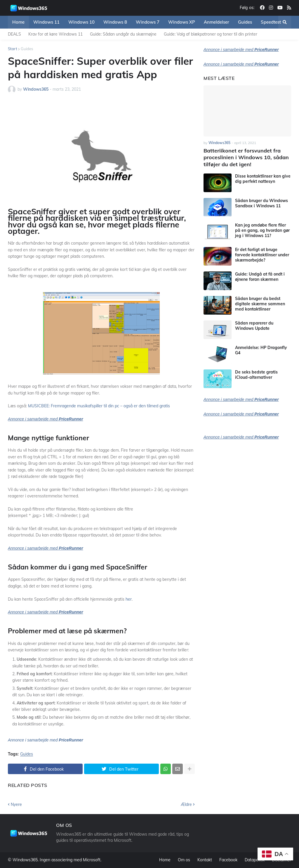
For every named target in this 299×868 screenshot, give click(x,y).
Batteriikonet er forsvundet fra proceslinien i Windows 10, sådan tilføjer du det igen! (246, 157)
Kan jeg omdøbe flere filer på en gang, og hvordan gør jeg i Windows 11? (262, 230)
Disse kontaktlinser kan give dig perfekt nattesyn (263, 179)
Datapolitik (255, 860)
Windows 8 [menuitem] (115, 22)
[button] (285, 22)
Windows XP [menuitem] (182, 22)
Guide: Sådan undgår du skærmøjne (123, 34)
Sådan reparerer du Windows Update (254, 326)
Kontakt (205, 860)
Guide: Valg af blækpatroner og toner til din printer (211, 34)
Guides (27, 49)
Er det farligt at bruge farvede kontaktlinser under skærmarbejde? (262, 255)
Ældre (186, 804)
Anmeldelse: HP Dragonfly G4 (261, 350)
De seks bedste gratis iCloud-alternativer (256, 375)
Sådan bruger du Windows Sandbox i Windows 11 (261, 203)
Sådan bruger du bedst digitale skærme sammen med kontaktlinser (260, 304)
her (129, 599)
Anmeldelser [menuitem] (217, 22)
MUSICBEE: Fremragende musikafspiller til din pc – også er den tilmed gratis (99, 406)
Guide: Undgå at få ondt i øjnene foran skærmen (260, 277)
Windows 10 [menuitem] (81, 22)
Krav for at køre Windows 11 (55, 34)
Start (13, 49)
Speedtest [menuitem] (271, 22)
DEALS (14, 34)
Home (165, 860)
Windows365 (25, 860)
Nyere (16, 804)
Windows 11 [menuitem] (46, 22)
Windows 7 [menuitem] (148, 22)
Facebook (228, 860)
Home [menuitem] (18, 22)
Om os (184, 860)
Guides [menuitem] (245, 22)
